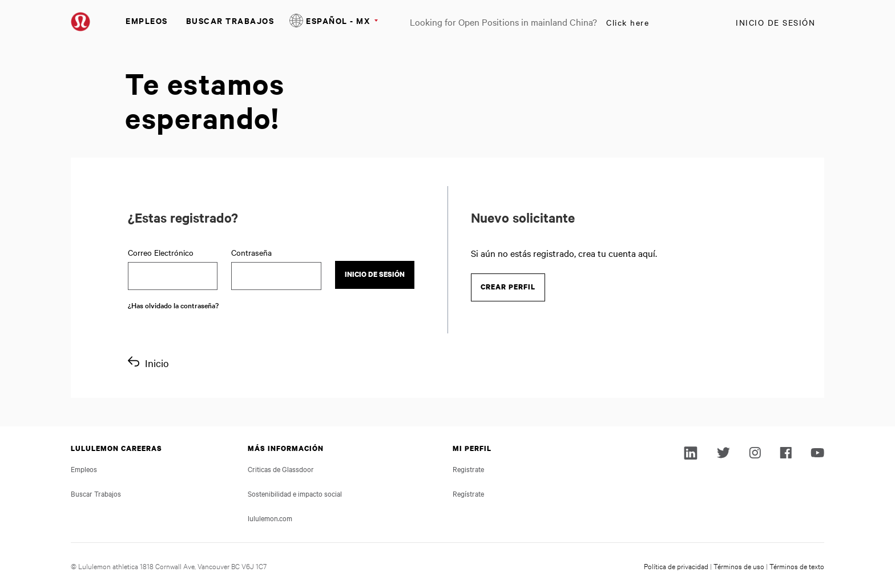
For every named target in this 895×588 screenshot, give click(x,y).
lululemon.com (270, 518)
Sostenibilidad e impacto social (295, 493)
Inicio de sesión (775, 22)
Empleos (147, 20)
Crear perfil (508, 287)
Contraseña (251, 252)
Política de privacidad (676, 566)
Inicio (157, 363)
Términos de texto (797, 566)
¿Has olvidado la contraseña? (173, 305)
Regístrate (468, 493)
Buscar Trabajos (230, 20)
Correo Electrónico (161, 252)
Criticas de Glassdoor (281, 469)
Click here (628, 22)
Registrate (468, 469)
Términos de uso (739, 566)
